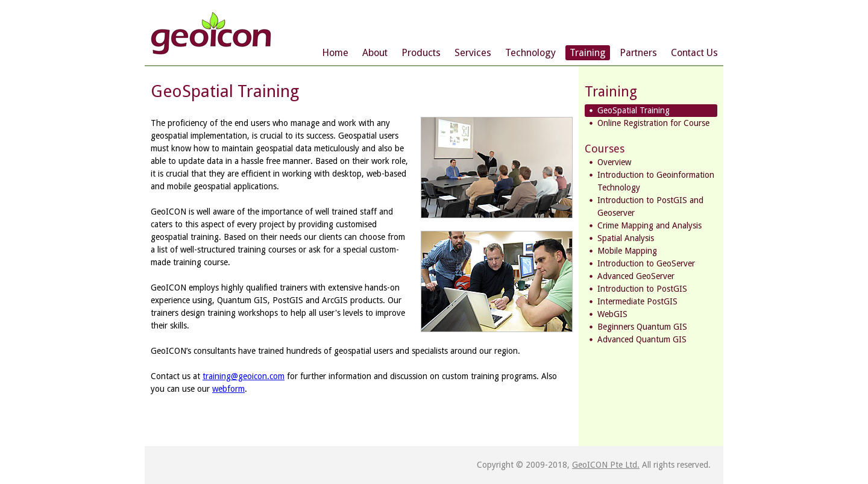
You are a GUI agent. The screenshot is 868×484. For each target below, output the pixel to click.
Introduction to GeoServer (646, 263)
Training (588, 53)
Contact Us (694, 53)
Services (473, 53)
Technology (530, 53)
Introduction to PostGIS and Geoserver (650, 206)
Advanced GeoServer (636, 276)
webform (228, 389)
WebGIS (612, 314)
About (375, 53)
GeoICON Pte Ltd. (606, 465)
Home (335, 53)
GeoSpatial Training (634, 110)
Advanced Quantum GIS (642, 339)
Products (421, 53)
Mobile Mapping (627, 251)
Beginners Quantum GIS (642, 327)
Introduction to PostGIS (642, 289)
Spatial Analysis (626, 238)
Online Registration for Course (653, 123)
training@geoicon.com (244, 376)
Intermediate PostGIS (637, 301)
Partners (638, 53)
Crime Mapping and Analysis (649, 225)
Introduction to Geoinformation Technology (656, 181)
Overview (614, 162)
